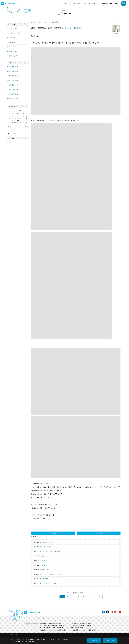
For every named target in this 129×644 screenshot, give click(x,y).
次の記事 (98, 533)
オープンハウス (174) (15, 33)
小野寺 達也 (77, 28)
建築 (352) (12, 42)
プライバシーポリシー (42, 618)
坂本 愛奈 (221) (13, 85)
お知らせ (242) (13, 51)
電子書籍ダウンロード (110, 3)
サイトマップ (28, 618)
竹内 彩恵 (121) (13, 94)
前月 (9, 127)
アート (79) (12, 47)
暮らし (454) (12, 38)
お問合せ (68, 3)
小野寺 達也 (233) (14, 90)
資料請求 (77, 3)
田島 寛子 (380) (13, 76)
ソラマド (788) (13, 28)
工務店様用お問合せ (91, 3)
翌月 (26, 127)
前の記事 (54, 533)
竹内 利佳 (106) (13, 99)
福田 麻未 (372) (13, 71)
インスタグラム (36, 515)
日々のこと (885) (14, 56)
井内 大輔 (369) (13, 67)
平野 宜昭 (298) (13, 80)
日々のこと (69, 28)
